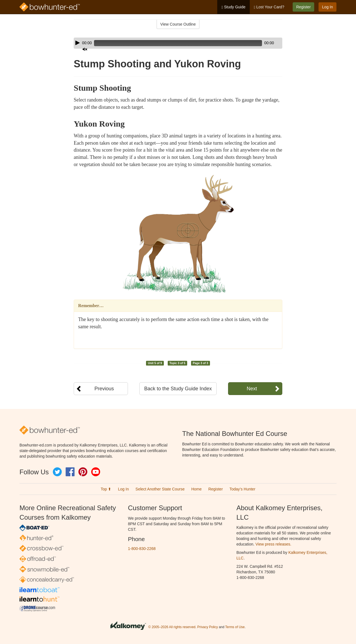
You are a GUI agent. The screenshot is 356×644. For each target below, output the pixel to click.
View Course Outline (178, 24)
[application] (178, 43)
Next (252, 389)
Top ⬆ (106, 489)
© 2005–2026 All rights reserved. (172, 627)
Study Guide (233, 7)
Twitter (57, 472)
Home (196, 489)
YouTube (96, 472)
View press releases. (274, 544)
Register (303, 7)
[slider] (170, 43)
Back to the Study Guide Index (178, 389)
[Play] (78, 43)
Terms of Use (235, 627)
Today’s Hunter (242, 489)
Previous (104, 389)
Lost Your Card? (269, 7)
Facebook (70, 472)
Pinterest (83, 472)
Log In (327, 7)
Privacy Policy (207, 627)
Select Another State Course (160, 489)
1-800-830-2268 (142, 549)
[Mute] (263, 43)
